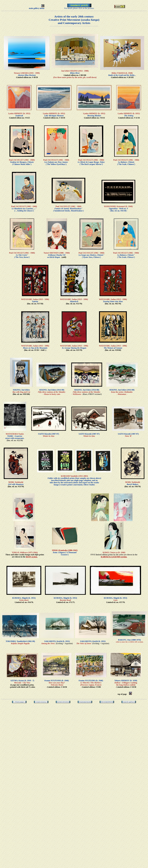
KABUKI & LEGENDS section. (114, 557)
